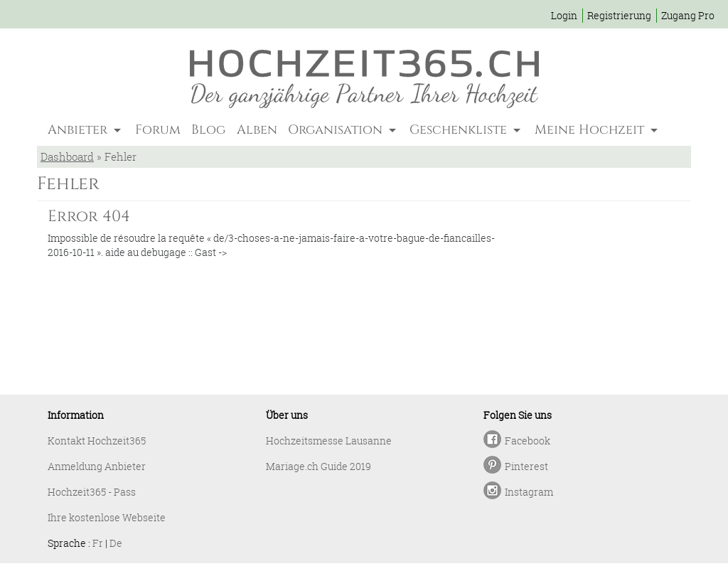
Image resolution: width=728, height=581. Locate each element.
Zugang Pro (688, 15)
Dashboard (67, 156)
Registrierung (619, 15)
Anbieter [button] (79, 130)
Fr (98, 543)
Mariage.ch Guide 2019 (318, 466)
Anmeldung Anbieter (97, 466)
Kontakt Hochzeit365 (97, 441)
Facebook (528, 441)
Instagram (529, 492)
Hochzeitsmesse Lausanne (329, 441)
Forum (158, 130)
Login (564, 15)
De (116, 543)
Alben (257, 130)
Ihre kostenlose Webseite (107, 517)
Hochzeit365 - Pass (92, 492)
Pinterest (526, 466)
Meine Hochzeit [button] (591, 130)
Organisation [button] (337, 130)
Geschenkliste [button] (460, 130)
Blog (208, 130)
